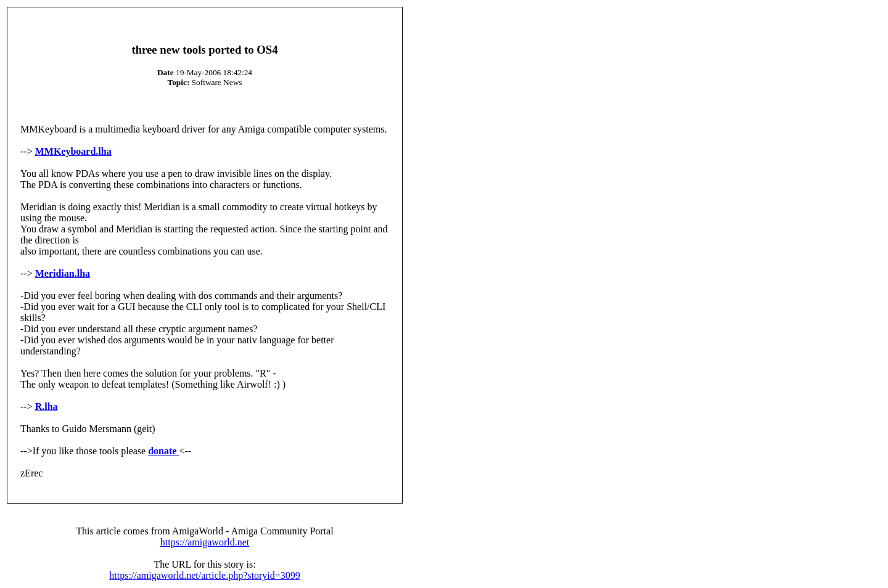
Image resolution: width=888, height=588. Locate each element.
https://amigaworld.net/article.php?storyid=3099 (204, 575)
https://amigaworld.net (205, 542)
